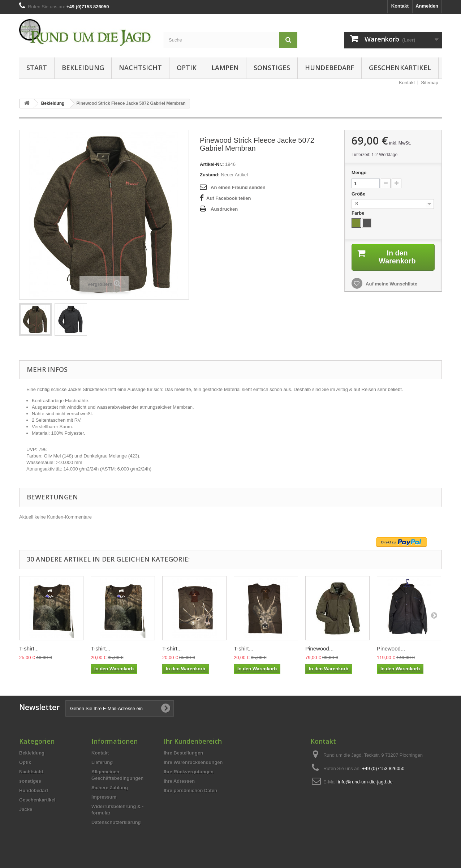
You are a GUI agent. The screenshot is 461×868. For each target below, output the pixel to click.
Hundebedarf (329, 68)
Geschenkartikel (400, 68)
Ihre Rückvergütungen (189, 772)
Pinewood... (319, 648)
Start (37, 68)
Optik (187, 68)
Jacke (26, 809)
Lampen (225, 68)
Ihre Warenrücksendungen (193, 762)
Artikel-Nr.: (212, 164)
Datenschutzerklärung (116, 822)
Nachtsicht (140, 68)
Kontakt (400, 6)
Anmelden (427, 6)
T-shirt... (29, 648)
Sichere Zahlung (110, 788)
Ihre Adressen (179, 781)
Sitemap (430, 83)
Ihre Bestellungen (183, 753)
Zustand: (210, 175)
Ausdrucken (224, 209)
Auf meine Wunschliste (391, 284)
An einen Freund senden (238, 187)
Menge (359, 173)
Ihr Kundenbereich (193, 741)
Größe (359, 194)
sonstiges (272, 68)
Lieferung (102, 762)
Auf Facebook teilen (229, 198)
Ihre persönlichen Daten (190, 790)
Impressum (104, 797)
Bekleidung (83, 68)
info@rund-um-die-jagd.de (365, 782)
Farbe (359, 213)
